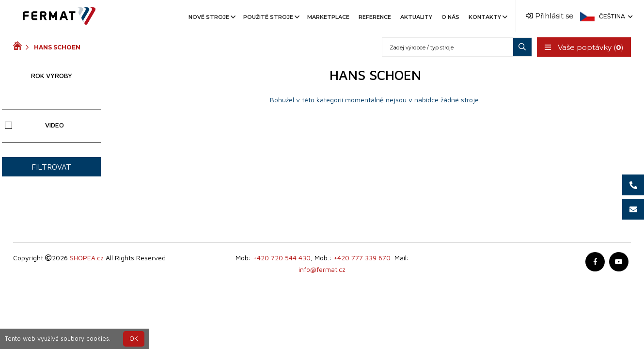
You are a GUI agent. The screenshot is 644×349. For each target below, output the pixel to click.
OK (134, 339)
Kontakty (487, 17)
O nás (450, 17)
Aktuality (416, 17)
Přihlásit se (550, 16)
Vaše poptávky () (584, 47)
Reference (375, 17)
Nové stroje (211, 17)
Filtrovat (51, 167)
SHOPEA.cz (87, 258)
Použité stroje (271, 17)
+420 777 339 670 (362, 258)
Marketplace (328, 17)
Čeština (615, 16)
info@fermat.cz (322, 269)
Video (34, 125)
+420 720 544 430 (282, 258)
